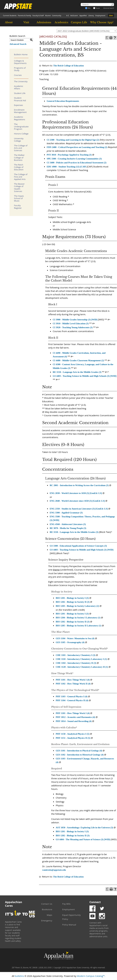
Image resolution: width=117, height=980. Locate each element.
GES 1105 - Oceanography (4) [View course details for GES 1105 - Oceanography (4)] (70, 642)
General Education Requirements (63, 101)
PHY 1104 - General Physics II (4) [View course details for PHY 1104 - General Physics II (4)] (72, 700)
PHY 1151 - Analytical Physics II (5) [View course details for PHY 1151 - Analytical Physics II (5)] (73, 738)
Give (111, 15)
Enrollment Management (20, 111)
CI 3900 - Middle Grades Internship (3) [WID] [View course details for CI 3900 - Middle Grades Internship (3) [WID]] (75, 320)
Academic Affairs (19, 87)
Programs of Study (20, 69)
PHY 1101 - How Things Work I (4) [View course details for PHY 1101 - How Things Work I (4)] (73, 680)
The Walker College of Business (19, 157)
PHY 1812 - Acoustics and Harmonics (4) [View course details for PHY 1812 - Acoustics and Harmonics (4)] (75, 717)
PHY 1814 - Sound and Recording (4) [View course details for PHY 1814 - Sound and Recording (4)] (74, 721)
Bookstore (47, 909)
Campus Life (79, 22)
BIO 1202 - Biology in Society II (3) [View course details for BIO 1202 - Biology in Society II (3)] (73, 602)
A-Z (68, 15)
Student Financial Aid (20, 99)
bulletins (19, 976)
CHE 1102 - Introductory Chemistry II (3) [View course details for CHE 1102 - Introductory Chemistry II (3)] (76, 663)
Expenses (18, 105)
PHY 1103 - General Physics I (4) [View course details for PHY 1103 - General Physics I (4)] (72, 696)
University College (19, 140)
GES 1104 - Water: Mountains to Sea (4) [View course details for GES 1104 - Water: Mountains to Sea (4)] (75, 638)
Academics (62, 22)
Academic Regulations (20, 118)
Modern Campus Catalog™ (91, 976)
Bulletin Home (21, 54)
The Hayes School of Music (19, 198)
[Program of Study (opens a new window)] (107, 38)
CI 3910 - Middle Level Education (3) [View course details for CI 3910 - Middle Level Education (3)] (71, 323)
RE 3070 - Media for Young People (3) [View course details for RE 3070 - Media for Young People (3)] (68, 528)
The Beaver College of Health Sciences (19, 188)
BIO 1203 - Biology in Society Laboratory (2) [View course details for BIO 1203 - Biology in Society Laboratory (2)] (77, 606)
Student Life (20, 93)
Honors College (21, 134)
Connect (95, 902)
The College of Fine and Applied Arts (21, 177)
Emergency (47, 921)
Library (91, 15)
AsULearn (74, 15)
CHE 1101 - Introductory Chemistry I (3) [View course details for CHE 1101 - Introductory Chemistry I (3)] (76, 655)
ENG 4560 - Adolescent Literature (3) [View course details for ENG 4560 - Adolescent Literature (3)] (68, 524)
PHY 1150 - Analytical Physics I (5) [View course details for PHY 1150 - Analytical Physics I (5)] (73, 734)
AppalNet (83, 15)
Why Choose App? (102, 22)
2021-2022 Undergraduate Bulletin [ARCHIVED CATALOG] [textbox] (83, 31)
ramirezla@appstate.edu (54, 870)
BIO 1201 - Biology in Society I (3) (72, 614)
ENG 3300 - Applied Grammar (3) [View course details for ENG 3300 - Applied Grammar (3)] (66, 513)
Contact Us (47, 904)
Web (88, 8)
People (97, 8)
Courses (18, 75)
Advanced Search (18, 44)
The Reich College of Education (19, 167)
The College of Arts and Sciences (21, 148)
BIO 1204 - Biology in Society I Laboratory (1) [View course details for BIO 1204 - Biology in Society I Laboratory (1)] (78, 618)
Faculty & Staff (38, 15)
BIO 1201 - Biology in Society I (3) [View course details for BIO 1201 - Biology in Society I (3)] (72, 598)
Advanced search (109, 8)
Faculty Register (18, 207)
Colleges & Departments (20, 62)
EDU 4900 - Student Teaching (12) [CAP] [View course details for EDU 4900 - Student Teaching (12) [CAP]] (66, 167)
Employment (100, 15)
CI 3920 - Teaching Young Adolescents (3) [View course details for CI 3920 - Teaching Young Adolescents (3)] (73, 327)
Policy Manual (69, 925)
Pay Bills (66, 904)
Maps (50, 915)
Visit (26, 22)
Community (57, 15)
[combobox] (87, 31)
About (9, 22)
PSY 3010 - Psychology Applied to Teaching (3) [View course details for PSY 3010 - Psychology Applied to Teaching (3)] (69, 155)
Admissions (44, 22)
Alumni (48, 15)
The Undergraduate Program (21, 127)
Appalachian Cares (14, 904)
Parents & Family (25, 15)
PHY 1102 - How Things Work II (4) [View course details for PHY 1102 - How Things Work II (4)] (73, 684)
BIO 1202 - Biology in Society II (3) (73, 622)
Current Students (10, 15)
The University (21, 81)
